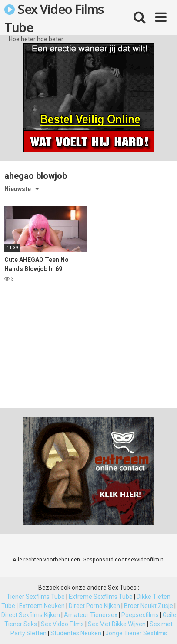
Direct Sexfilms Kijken (31, 615)
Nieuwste (18, 189)
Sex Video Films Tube (54, 18)
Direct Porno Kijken (94, 606)
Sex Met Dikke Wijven (117, 624)
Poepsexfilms (140, 615)
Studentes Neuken (76, 633)
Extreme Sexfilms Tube (101, 597)
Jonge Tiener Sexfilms (136, 633)
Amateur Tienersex (91, 615)
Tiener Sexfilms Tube (36, 597)
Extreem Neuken (42, 606)
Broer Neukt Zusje (149, 606)
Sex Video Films (62, 624)
